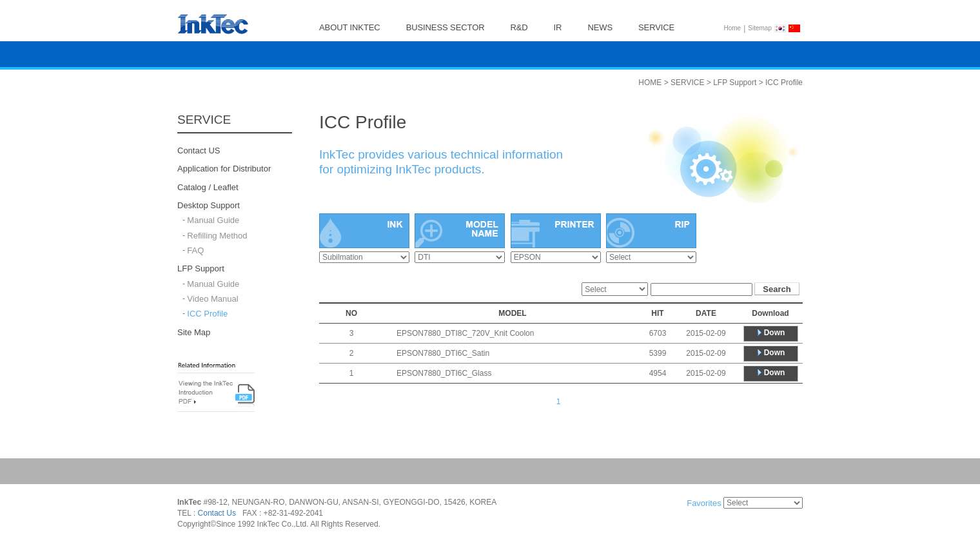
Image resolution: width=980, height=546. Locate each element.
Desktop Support (209, 205)
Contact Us (217, 514)
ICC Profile (207, 314)
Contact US (199, 151)
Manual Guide (213, 221)
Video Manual (212, 299)
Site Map (194, 332)
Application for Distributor (224, 169)
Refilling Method (217, 236)
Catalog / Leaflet (208, 187)
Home (733, 28)
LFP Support (201, 269)
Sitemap (760, 28)
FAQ (195, 250)
